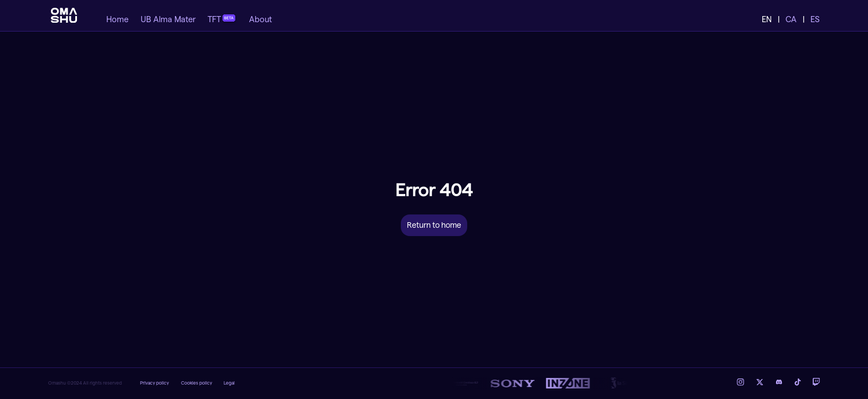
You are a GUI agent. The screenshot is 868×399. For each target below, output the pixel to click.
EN (767, 20)
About (260, 20)
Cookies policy (197, 383)
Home (117, 20)
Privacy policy (154, 383)
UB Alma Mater (168, 20)
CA (791, 20)
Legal (229, 383)
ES (815, 20)
